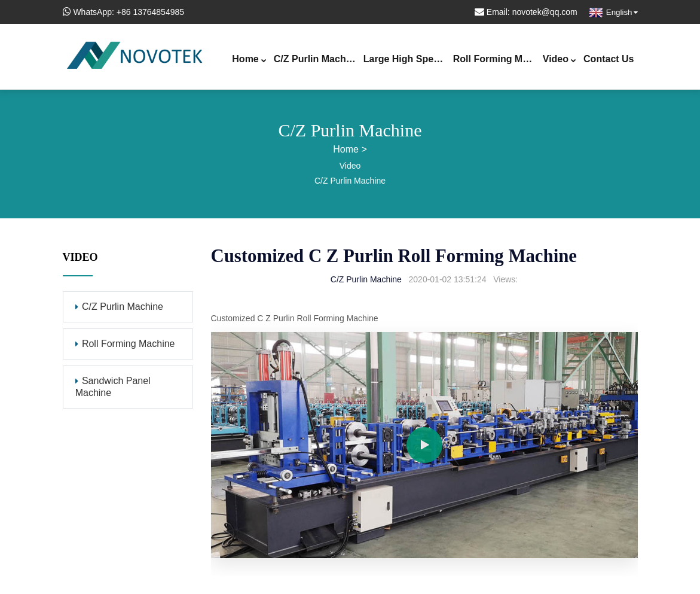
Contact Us (609, 59)
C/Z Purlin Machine (317, 60)
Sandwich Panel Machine (113, 387)
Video (560, 60)
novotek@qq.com (545, 12)
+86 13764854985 (150, 12)
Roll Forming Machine (496, 60)
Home (249, 60)
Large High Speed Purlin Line (406, 60)
